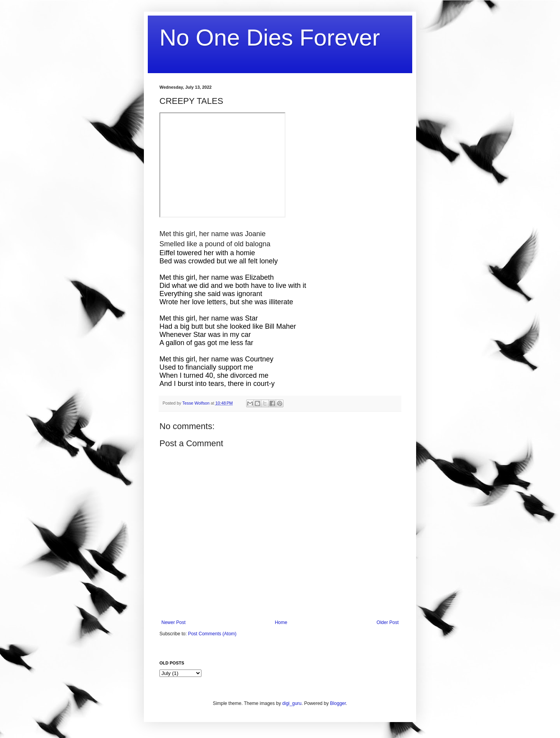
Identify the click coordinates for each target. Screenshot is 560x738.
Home (281, 622)
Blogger (338, 703)
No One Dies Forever (270, 38)
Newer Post (173, 622)
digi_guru (292, 703)
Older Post (388, 622)
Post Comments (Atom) (212, 634)
